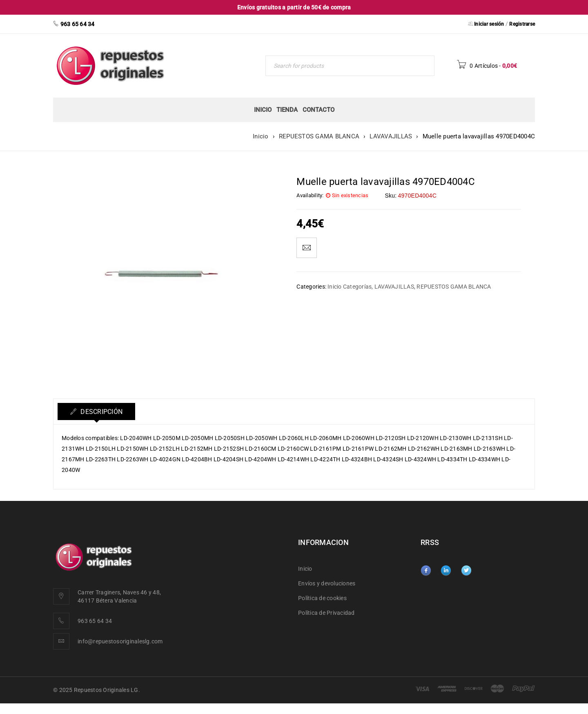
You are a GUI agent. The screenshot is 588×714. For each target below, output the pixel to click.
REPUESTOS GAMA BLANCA (319, 136)
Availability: (310, 195)
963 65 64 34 (95, 621)
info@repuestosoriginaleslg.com (120, 641)
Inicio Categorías (350, 287)
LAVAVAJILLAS (391, 136)
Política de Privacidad (326, 613)
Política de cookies (322, 598)
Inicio (261, 136)
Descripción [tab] (101, 412)
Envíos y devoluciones (327, 583)
